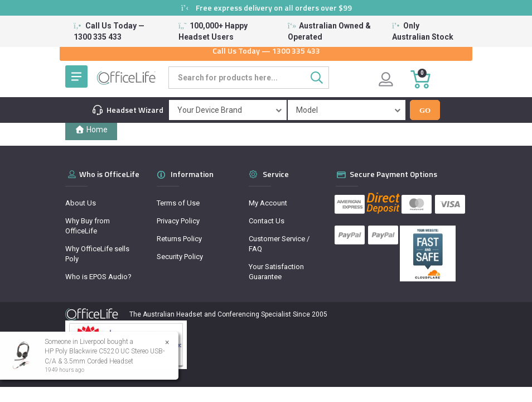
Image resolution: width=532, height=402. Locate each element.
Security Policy (180, 257)
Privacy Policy (178, 221)
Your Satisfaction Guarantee (276, 272)
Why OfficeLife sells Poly (97, 254)
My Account (268, 203)
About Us (81, 203)
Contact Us (267, 221)
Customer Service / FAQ (279, 244)
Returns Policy (179, 239)
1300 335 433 (296, 51)
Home (91, 130)
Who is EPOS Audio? (98, 277)
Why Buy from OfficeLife (88, 226)
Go (425, 110)
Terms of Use (178, 203)
